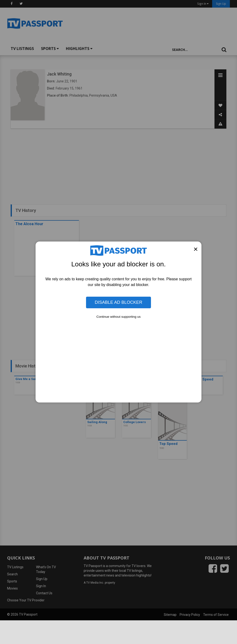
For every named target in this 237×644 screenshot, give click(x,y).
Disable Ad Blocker (118, 302)
